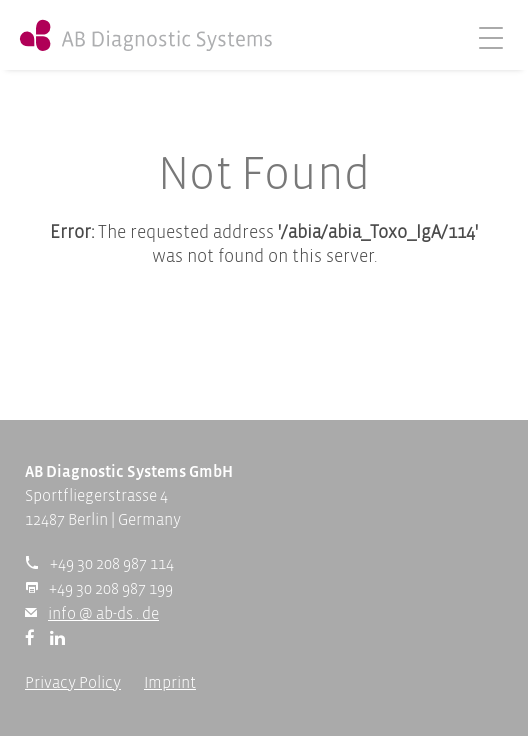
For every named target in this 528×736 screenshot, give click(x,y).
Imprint (170, 683)
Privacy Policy (73, 683)
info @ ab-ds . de (103, 614)
